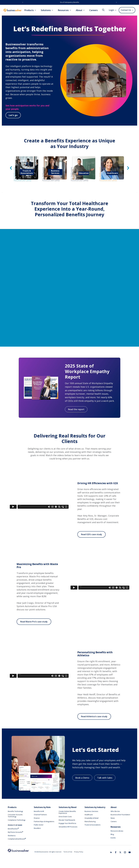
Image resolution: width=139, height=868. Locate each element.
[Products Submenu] (36, 10)
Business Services (91, 811)
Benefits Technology (15, 811)
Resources (63, 10)
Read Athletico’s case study (94, 716)
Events (113, 838)
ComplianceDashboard (17, 839)
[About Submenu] (85, 10)
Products (29, 10)
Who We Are (115, 811)
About (79, 10)
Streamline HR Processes (68, 827)
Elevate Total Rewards (67, 820)
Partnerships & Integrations (44, 821)
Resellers (37, 828)
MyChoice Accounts (15, 832)
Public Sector (39, 825)
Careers (94, 10)
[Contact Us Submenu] (133, 10)
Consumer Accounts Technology (15, 816)
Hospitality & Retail (92, 818)
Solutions (46, 10)
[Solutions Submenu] (53, 10)
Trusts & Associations (93, 825)
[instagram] (125, 852)
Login (111, 10)
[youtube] (130, 852)
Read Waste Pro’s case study (34, 622)
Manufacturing (90, 821)
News (113, 818)
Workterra (12, 836)
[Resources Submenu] (71, 10)
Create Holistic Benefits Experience (67, 812)
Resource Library (117, 831)
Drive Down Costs (65, 817)
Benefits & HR (39, 811)
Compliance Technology (17, 820)
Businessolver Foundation (120, 815)
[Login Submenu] (116, 10)
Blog (112, 834)
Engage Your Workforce (67, 823)
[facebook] (116, 852)
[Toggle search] (103, 10)
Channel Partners (40, 815)
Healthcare (89, 815)
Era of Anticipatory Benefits (70, 2)
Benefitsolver (13, 829)
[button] (23, 2)
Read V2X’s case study (92, 534)
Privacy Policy (79, 852)
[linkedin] (111, 852)
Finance (37, 818)
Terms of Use (68, 852)
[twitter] (120, 852)
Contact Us (126, 10)
